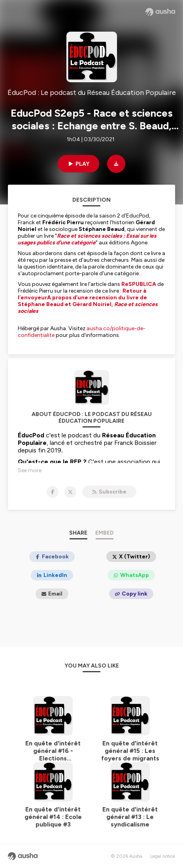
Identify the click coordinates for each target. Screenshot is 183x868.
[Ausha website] (160, 12)
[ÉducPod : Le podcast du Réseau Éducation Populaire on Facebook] (53, 492)
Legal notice (163, 856)
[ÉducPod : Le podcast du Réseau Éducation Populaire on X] (70, 492)
